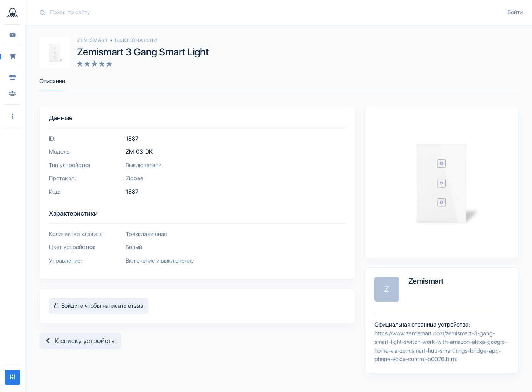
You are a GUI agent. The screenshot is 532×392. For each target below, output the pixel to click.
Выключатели (136, 40)
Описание (52, 81)
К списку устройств (80, 341)
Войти (515, 12)
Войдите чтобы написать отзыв (99, 306)
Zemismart (93, 40)
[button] (13, 117)
